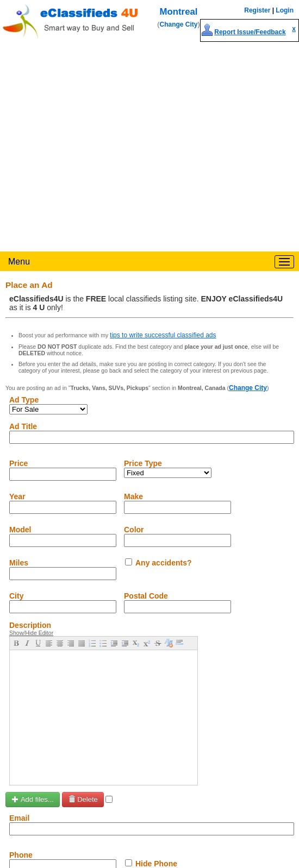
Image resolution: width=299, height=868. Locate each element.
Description (30, 625)
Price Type (143, 463)
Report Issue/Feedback (250, 32)
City (16, 596)
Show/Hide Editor (31, 633)
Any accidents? (163, 563)
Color (134, 530)
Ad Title (23, 426)
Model (20, 530)
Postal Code (146, 596)
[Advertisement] (102, 144)
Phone (21, 855)
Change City (179, 24)
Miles (19, 563)
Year (17, 496)
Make (133, 496)
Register (257, 10)
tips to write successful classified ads (163, 335)
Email (19, 818)
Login (285, 10)
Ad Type (24, 400)
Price (18, 463)
